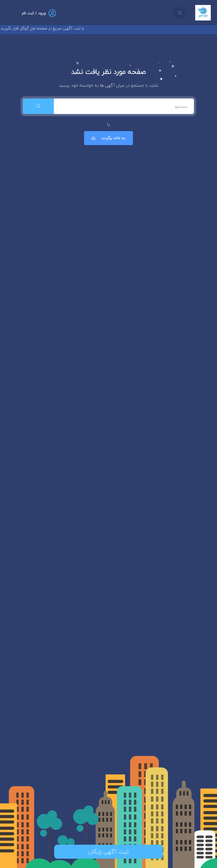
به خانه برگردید (108, 138)
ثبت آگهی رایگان (108, 852)
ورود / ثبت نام (34, 13)
